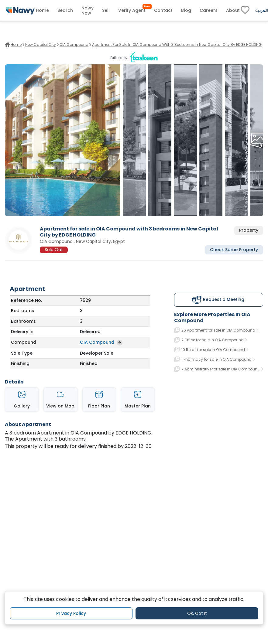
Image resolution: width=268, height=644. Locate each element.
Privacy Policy (71, 613)
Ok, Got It (197, 613)
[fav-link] (245, 11)
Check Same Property (234, 250)
